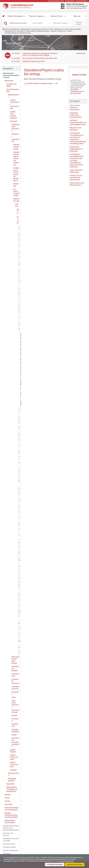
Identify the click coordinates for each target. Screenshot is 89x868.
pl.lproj (19, 469)
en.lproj (19, 270)
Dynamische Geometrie (15, 681)
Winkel (14, 735)
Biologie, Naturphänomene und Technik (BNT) (11, 815)
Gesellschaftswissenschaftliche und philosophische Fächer (11, 828)
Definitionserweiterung (16, 147)
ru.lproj (19, 505)
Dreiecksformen (15, 675)
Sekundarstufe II (13, 774)
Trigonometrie (31, 31)
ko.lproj (19, 434)
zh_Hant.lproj (19, 617)
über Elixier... (75, 90)
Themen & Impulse (36, 16)
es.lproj (19, 287)
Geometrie (21, 31)
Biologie (7, 795)
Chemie (7, 801)
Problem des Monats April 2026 (33, 61)
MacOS (18, 212)
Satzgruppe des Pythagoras (15, 128)
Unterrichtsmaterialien (73, 29)
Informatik (8, 804)
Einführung (16, 185)
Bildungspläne (70, 1)
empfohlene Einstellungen (75, 865)
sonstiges (13, 770)
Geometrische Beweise (15, 668)
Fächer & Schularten (15, 16)
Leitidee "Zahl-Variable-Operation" (14, 115)
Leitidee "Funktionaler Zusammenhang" (14, 104)
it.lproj (69, 31)
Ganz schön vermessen (15, 704)
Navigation (8, 68)
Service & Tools (56, 16)
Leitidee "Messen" (13, 751)
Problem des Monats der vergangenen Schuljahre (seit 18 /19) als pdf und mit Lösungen (40, 54)
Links (14, 697)
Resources (62, 31)
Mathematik (59, 29)
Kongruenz (15, 693)
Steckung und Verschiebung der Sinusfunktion (16, 174)
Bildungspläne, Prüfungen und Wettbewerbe (12, 789)
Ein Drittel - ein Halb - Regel (16, 192)
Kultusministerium (81, 1)
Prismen (15, 715)
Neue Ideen (10, 784)
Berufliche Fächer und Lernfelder (11, 840)
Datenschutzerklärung (67, 861)
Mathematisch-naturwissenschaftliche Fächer (37, 29)
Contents (53, 31)
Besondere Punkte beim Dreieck (15, 660)
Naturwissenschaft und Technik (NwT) (12, 809)
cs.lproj (19, 234)
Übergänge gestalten (12, 780)
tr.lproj (19, 541)
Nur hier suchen (79, 23)
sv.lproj (19, 523)
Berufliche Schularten (11, 850)
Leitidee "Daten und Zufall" (14, 757)
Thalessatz (15, 135)
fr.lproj (19, 305)
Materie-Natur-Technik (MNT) (10, 821)
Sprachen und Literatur (8, 834)
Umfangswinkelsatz (15, 730)
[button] (3, 16)
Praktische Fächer (9, 847)
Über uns (77, 16)
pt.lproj (19, 487)
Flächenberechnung (15, 688)
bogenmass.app (43, 31)
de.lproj (19, 252)
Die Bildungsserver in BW (56, 1)
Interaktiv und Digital (11, 85)
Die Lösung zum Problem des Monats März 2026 (40, 58)
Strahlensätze (15, 725)
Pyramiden (15, 720)
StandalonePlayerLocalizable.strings (38, 83)
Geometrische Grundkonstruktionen (15, 742)
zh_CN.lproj (19, 562)
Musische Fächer (9, 844)
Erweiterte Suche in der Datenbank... (77, 92)
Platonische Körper (15, 711)
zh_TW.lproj (19, 643)
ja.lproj (19, 416)
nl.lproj (19, 452)
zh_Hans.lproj (19, 588)
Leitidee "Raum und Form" (14, 765)
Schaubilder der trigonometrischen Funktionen (16, 158)
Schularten (7, 854)
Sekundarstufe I (10, 31)
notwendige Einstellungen (55, 865)
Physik (7, 798)
